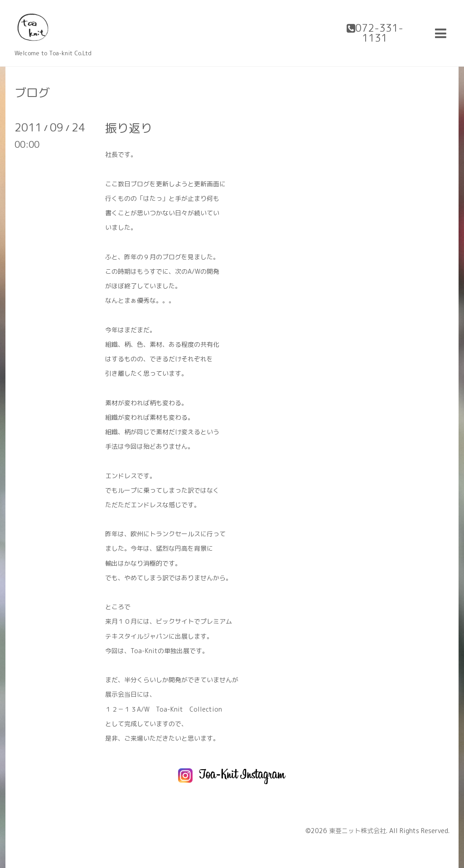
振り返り (129, 128)
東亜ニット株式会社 (358, 831)
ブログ (32, 92)
